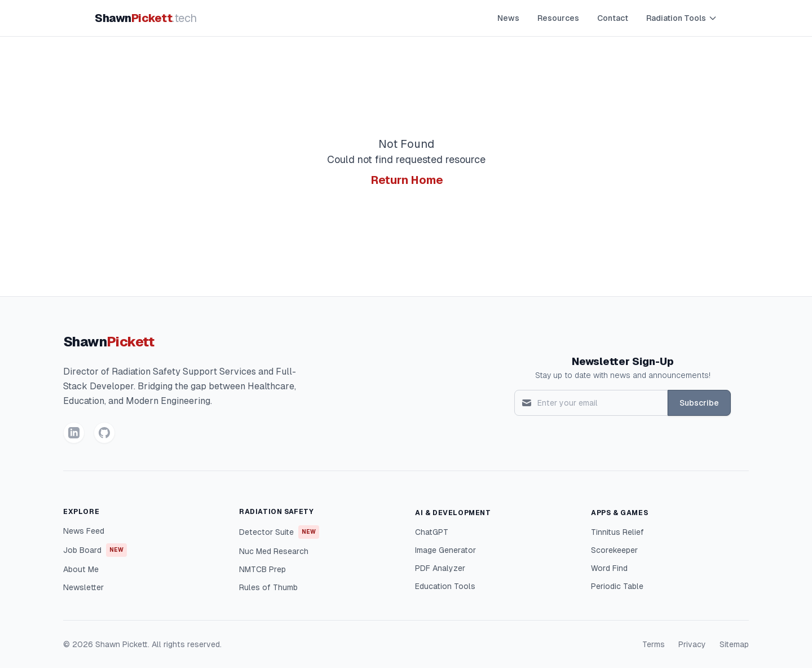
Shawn (146, 18)
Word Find (609, 568)
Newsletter (83, 587)
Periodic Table (617, 586)
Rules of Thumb (268, 587)
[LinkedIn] (74, 433)
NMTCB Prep (262, 569)
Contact (613, 18)
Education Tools (445, 586)
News (508, 18)
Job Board (95, 550)
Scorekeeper (614, 550)
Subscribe (699, 403)
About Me (81, 569)
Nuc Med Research (274, 551)
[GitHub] (104, 433)
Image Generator (445, 550)
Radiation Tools (682, 18)
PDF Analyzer (440, 568)
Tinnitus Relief (617, 532)
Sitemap (734, 644)
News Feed (84, 531)
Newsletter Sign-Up (623, 361)
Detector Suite (279, 532)
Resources (558, 18)
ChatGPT (432, 532)
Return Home (407, 180)
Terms (654, 644)
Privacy (692, 644)
